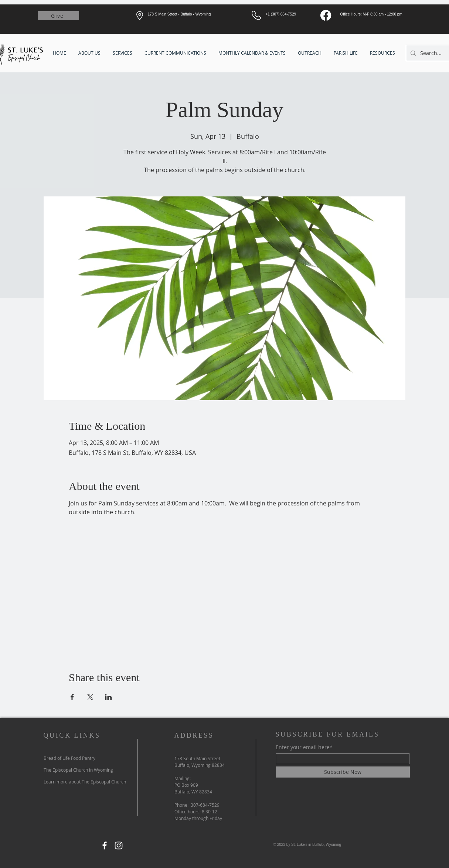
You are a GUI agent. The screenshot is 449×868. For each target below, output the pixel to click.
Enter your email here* (304, 747)
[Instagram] (119, 845)
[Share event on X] (90, 697)
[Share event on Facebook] (72, 697)
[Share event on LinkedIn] (108, 697)
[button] (90, 53)
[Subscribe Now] (343, 772)
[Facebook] (326, 15)
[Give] (58, 16)
